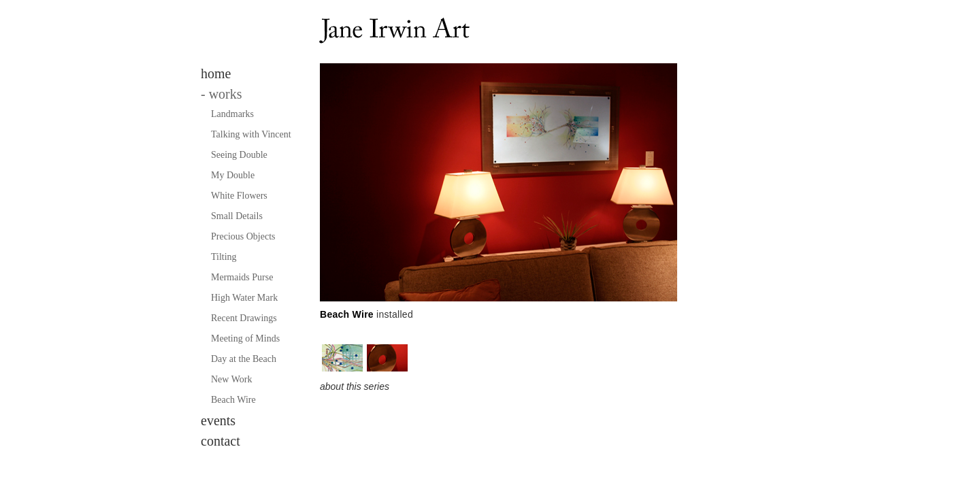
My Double (233, 175)
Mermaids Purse (242, 277)
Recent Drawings (244, 318)
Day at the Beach (244, 359)
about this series (355, 386)
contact (220, 441)
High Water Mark (244, 298)
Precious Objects (243, 236)
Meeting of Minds (245, 338)
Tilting (224, 257)
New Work (231, 379)
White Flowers (239, 196)
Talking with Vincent (251, 134)
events (218, 420)
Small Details (237, 216)
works (222, 94)
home (216, 73)
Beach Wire (233, 400)
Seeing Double (239, 155)
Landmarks (232, 114)
